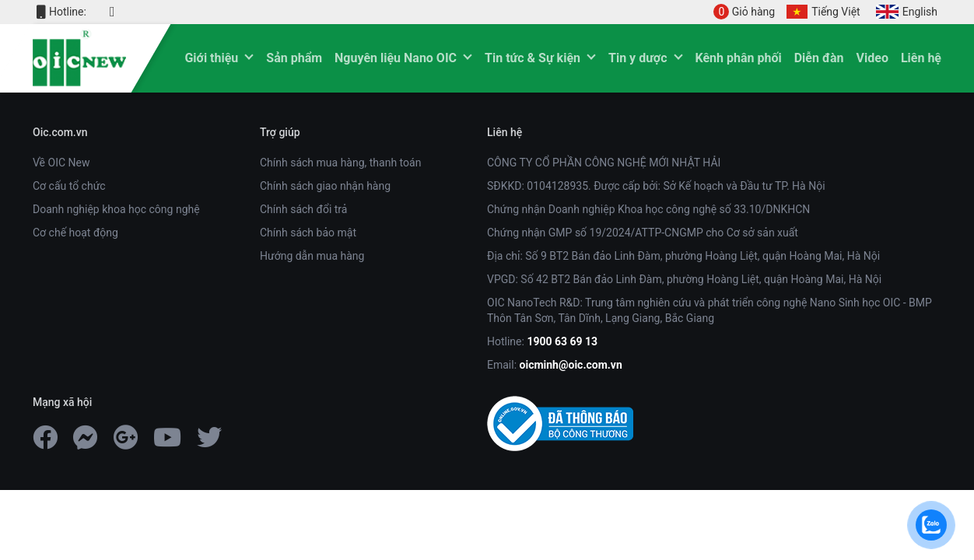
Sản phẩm (294, 58)
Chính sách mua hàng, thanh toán (340, 163)
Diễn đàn (819, 58)
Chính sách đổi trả (303, 209)
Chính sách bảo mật (308, 233)
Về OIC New (61, 163)
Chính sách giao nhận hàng (325, 186)
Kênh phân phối (739, 58)
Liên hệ (921, 58)
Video (872, 58)
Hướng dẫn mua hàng (312, 256)
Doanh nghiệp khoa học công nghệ (116, 209)
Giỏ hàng (744, 12)
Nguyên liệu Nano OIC (396, 58)
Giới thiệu (211, 58)
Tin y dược (638, 58)
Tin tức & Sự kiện (533, 58)
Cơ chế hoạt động (75, 233)
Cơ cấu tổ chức (69, 186)
